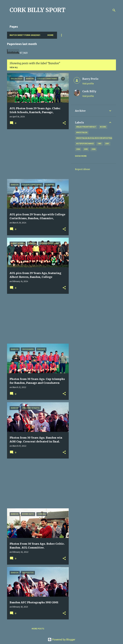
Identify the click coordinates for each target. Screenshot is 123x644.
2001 (107, 144)
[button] (64, 123)
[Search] (114, 10)
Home (50, 35)
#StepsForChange (85, 144)
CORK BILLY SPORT (38, 10)
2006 (94, 149)
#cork (103, 127)
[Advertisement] (37, 154)
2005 (86, 149)
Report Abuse (82, 169)
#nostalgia (82, 132)
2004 (78, 149)
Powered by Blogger (61, 639)
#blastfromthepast (86, 127)
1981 (99, 144)
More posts (38, 629)
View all (14, 67)
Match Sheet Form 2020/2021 (25, 35)
